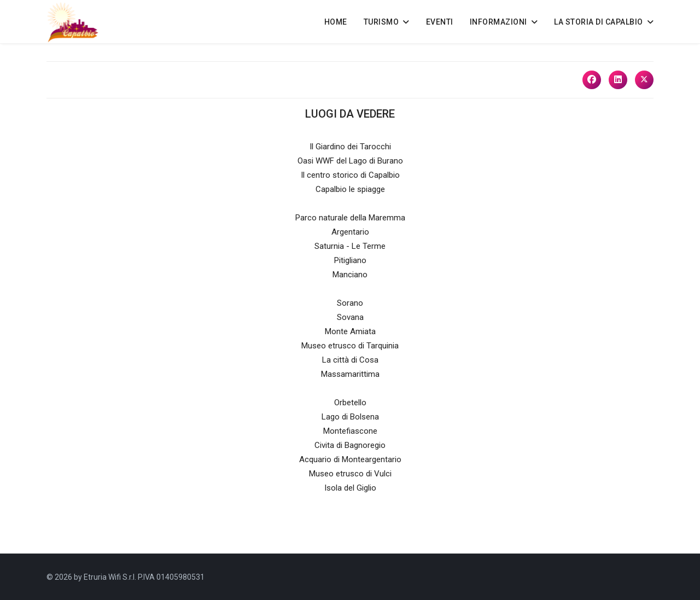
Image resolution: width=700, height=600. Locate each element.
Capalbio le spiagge (350, 189)
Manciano (350, 275)
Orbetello (350, 403)
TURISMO (381, 22)
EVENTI (440, 22)
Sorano (350, 303)
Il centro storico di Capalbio (350, 175)
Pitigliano (350, 260)
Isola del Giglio (350, 488)
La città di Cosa (350, 360)
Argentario (350, 232)
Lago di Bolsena (350, 417)
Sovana (350, 317)
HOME (336, 22)
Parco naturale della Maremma (350, 218)
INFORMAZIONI (498, 22)
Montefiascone (350, 431)
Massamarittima (350, 374)
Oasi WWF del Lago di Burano (350, 161)
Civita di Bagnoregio (350, 445)
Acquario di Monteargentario (350, 459)
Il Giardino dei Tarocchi (350, 147)
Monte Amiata (350, 331)
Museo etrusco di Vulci (350, 474)
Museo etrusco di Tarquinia (350, 346)
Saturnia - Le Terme (350, 246)
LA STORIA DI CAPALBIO (599, 22)
